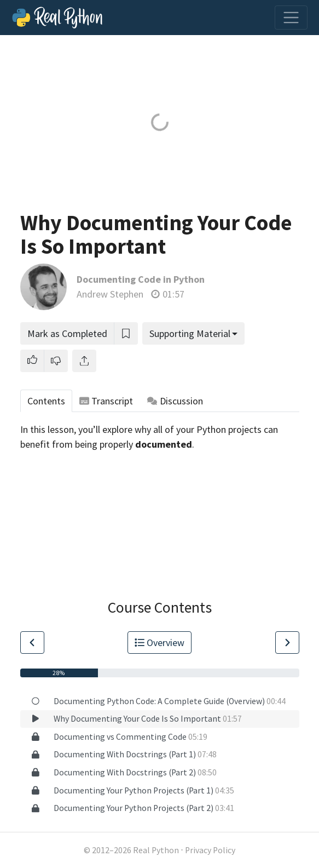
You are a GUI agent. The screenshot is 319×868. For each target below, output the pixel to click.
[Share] (84, 361)
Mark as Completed (67, 333)
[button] (32, 361)
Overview (160, 643)
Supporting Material (190, 333)
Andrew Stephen (110, 294)
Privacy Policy (210, 850)
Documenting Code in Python (141, 279)
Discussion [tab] (175, 401)
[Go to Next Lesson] (287, 643)
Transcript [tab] (106, 401)
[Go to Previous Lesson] (32, 643)
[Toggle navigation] (291, 18)
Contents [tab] (46, 401)
